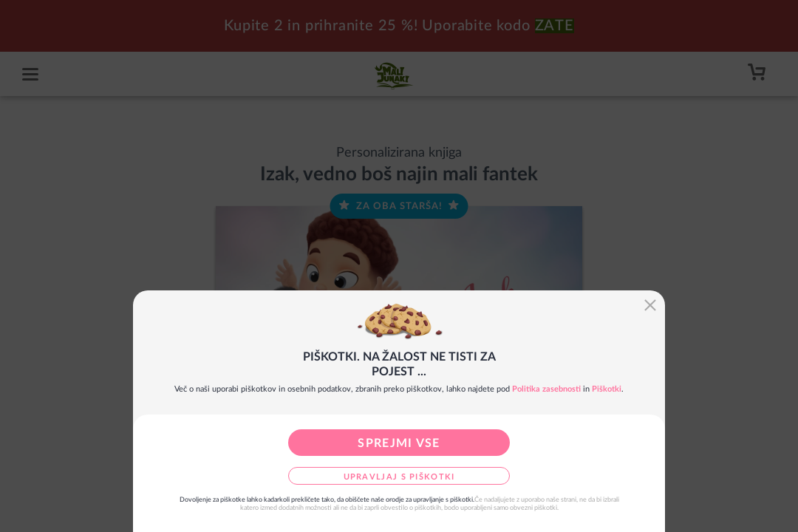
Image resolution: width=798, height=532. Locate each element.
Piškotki (607, 389)
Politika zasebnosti (546, 389)
